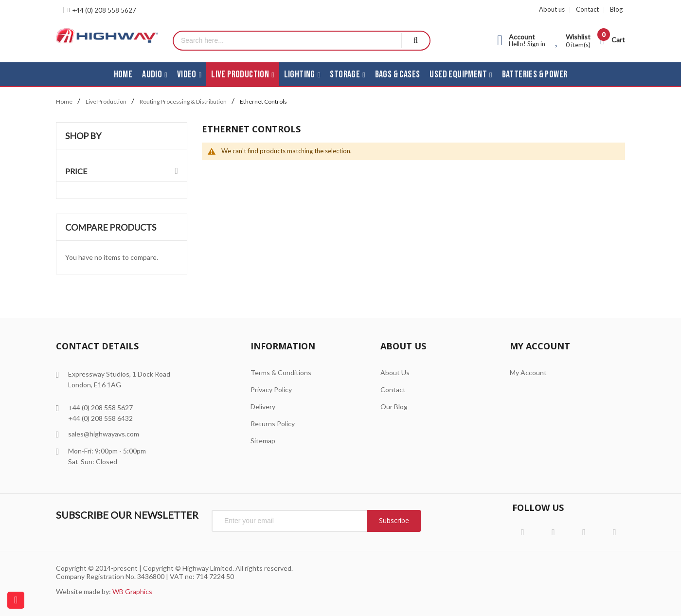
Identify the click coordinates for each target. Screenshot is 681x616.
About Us (395, 372)
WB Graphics (132, 591)
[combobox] (287, 41)
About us (552, 9)
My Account (528, 372)
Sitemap (263, 441)
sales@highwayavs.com (104, 434)
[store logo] (107, 36)
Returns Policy (273, 424)
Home (64, 101)
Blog (616, 9)
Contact (587, 9)
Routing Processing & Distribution (183, 101)
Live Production (106, 101)
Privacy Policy (271, 390)
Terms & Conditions (281, 372)
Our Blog (394, 407)
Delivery (263, 407)
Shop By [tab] (83, 136)
